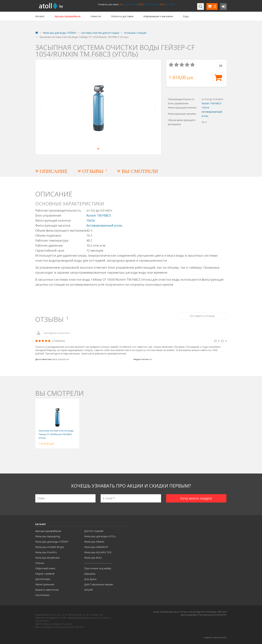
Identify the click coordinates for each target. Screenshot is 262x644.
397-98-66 (170, 4)
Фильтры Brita (93, 558)
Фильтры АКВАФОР (96, 547)
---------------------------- (98, 563)
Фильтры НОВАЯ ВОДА (50, 547)
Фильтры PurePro (46, 552)
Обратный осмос (45, 568)
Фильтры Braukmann (48, 558)
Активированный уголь (104, 225)
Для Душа (90, 579)
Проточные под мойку (98, 568)
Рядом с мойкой (45, 574)
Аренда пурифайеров (48, 531)
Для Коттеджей (94, 531)
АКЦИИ (89, 590)
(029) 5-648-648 (151, 4)
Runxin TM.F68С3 (212, 103)
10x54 (205, 107)
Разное (40, 563)
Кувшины (90, 574)
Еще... (187, 16)
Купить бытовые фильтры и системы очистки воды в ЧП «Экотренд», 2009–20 (189, 612)
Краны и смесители (47, 590)
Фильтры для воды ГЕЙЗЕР (52, 542)
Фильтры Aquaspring (48, 536)
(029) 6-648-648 (130, 4)
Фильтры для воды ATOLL (100, 536)
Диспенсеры (43, 579)
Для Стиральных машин (99, 584)
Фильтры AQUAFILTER (98, 552)
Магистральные (45, 584)
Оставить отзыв (202, 315)
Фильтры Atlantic (94, 542)
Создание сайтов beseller (215, 637)
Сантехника (42, 595)
